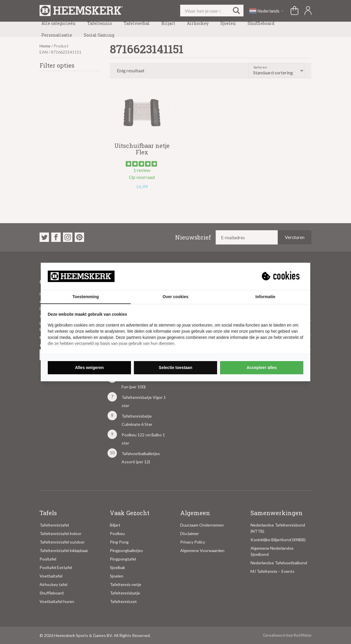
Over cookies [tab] (175, 297)
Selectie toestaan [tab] (175, 368)
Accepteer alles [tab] (262, 368)
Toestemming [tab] (86, 297)
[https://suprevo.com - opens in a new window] (281, 276)
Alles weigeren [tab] (89, 368)
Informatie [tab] (265, 297)
